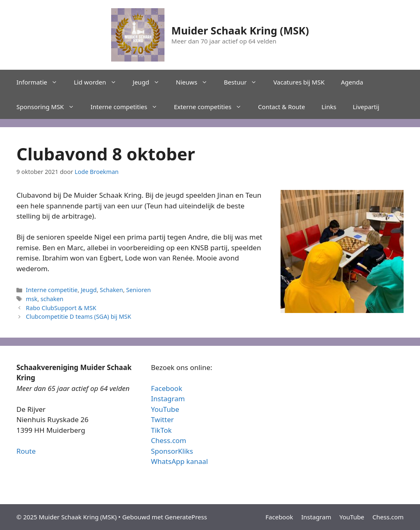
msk (32, 299)
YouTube (165, 409)
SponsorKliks (172, 451)
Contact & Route (282, 107)
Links (329, 107)
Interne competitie (52, 290)
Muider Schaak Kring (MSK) (240, 30)
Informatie (41, 82)
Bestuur (245, 82)
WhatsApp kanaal (179, 461)
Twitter (162, 419)
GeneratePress (186, 517)
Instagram (168, 399)
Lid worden (99, 82)
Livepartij (366, 107)
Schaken (111, 290)
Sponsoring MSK (49, 107)
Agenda (352, 82)
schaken (52, 299)
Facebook (167, 388)
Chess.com (169, 440)
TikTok (161, 430)
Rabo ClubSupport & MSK (61, 308)
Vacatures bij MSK (299, 82)
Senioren (139, 290)
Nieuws (196, 82)
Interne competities (128, 107)
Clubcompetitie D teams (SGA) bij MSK (79, 316)
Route (26, 451)
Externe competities (212, 107)
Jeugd (150, 82)
